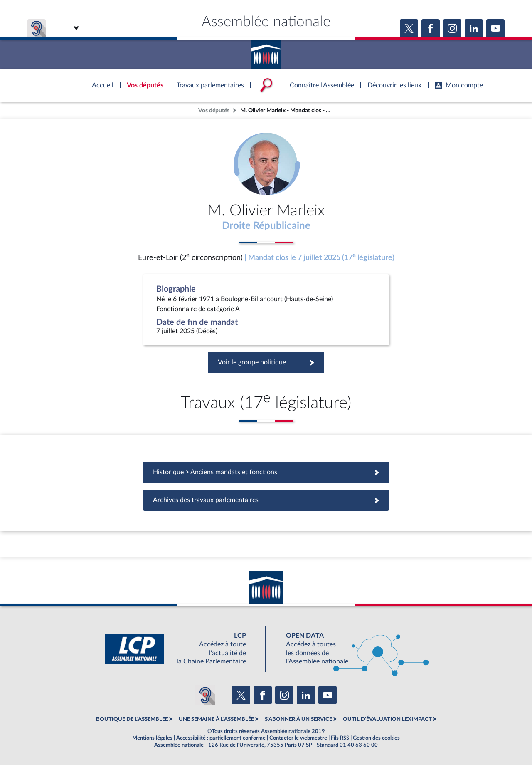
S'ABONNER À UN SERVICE (298, 719)
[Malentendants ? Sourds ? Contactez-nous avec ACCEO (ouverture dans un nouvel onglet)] (205, 695)
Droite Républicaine (266, 226)
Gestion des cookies (376, 738)
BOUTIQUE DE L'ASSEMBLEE (132, 719)
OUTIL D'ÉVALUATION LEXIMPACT (387, 719)
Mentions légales (152, 738)
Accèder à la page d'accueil (266, 51)
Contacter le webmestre (298, 738)
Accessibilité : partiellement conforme (221, 738)
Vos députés (214, 110)
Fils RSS (340, 738)
